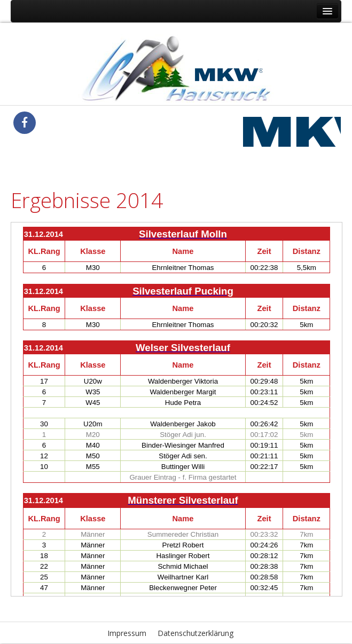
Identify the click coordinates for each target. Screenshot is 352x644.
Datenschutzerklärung (195, 633)
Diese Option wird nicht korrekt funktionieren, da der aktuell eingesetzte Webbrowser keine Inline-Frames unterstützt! (177, 409)
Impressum (127, 633)
